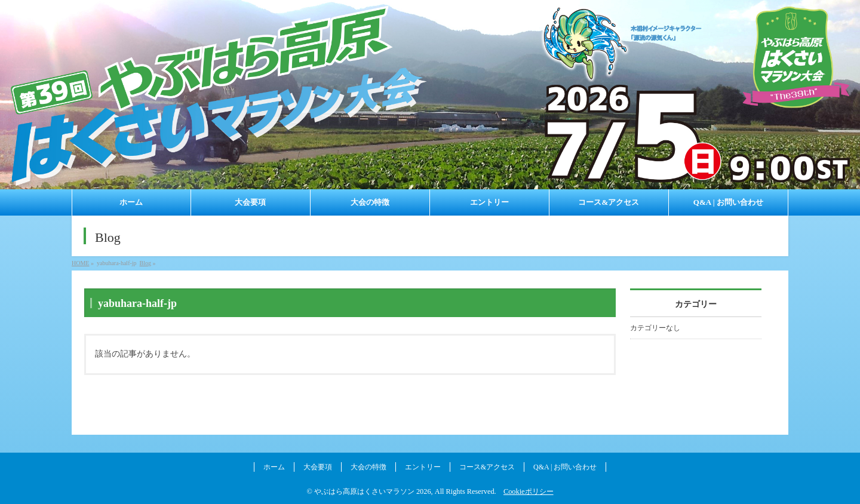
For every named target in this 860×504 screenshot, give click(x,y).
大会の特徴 (368, 467)
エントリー (423, 467)
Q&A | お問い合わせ (565, 467)
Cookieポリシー (529, 491)
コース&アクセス (487, 467)
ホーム (274, 467)
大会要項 (318, 467)
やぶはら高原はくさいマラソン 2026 (373, 491)
